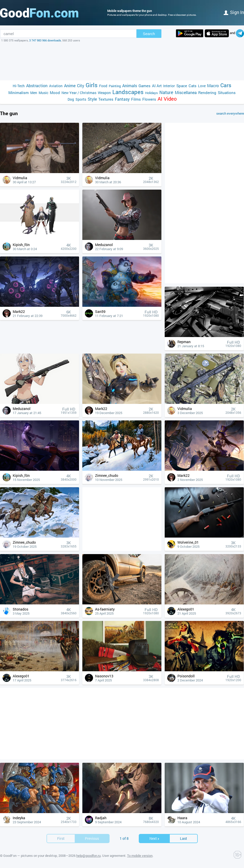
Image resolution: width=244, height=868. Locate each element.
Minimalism (19, 93)
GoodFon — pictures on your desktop (30, 856)
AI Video (167, 99)
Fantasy (122, 99)
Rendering (207, 93)
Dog (71, 99)
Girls (92, 85)
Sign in (234, 12)
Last (184, 838)
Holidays (151, 93)
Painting (115, 86)
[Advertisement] (122, 61)
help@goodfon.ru (88, 856)
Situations (227, 93)
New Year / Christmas (79, 93)
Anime (70, 86)
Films (136, 99)
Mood (55, 93)
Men (34, 93)
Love (202, 86)
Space (182, 86)
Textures (106, 99)
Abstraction (37, 86)
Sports (81, 99)
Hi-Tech (19, 86)
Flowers (149, 99)
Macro (213, 86)
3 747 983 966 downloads (45, 40)
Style (92, 99)
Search (149, 34)
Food (103, 86)
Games (144, 86)
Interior (169, 86)
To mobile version (140, 856)
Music (43, 93)
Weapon (104, 93)
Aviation (56, 86)
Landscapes (128, 92)
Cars (226, 85)
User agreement (114, 856)
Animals (130, 86)
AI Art (157, 86)
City (81, 86)
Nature (166, 92)
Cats (193, 86)
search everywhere (230, 113)
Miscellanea (186, 92)
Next (155, 838)
